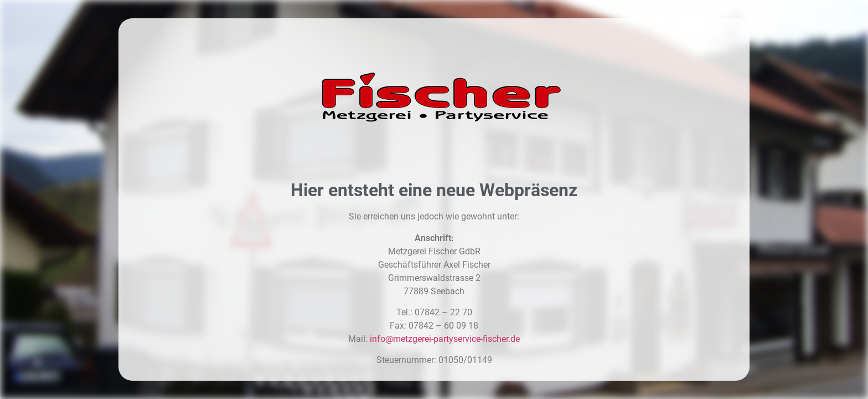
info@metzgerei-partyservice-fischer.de (445, 339)
